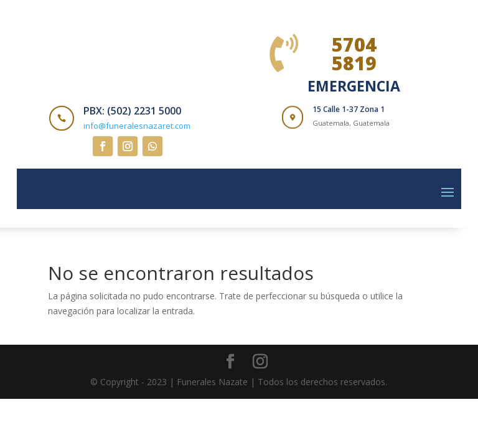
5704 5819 (354, 54)
